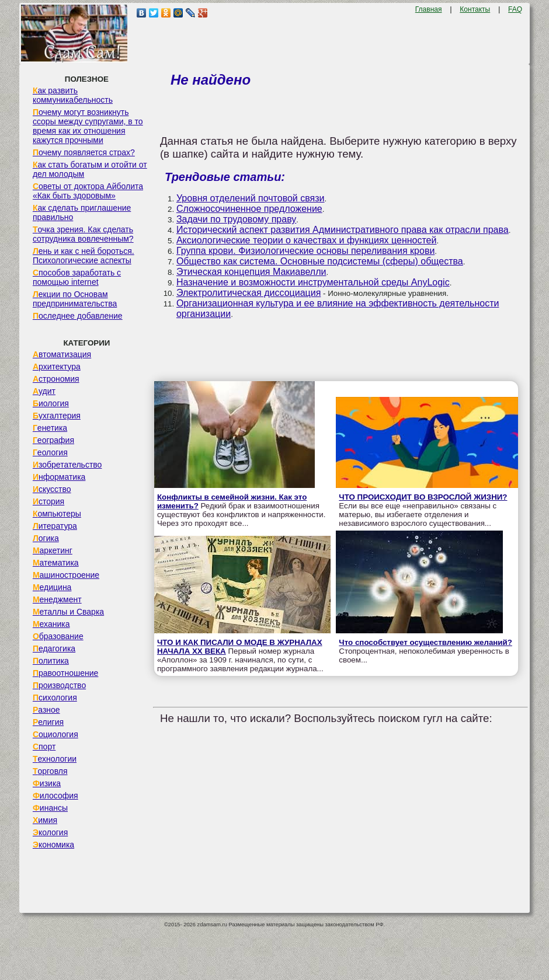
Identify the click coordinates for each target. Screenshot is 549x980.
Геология (50, 452)
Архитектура (57, 367)
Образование (58, 636)
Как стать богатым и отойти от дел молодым (90, 169)
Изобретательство (67, 465)
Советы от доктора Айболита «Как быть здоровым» (88, 191)
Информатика (59, 477)
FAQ (515, 9)
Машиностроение (66, 575)
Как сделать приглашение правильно (82, 212)
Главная (429, 9)
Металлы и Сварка (68, 612)
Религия (48, 722)
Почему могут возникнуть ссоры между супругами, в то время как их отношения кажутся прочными (88, 126)
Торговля (50, 771)
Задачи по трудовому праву (236, 219)
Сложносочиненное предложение (249, 209)
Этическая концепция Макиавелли (251, 272)
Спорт (44, 747)
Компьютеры (57, 514)
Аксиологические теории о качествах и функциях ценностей (307, 240)
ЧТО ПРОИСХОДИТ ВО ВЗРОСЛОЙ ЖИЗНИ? (423, 497)
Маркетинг (53, 550)
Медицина (52, 587)
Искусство (52, 489)
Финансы (50, 808)
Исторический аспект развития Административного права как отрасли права (343, 230)
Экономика (53, 845)
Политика (51, 661)
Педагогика (54, 648)
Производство (59, 685)
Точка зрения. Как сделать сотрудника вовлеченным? (83, 234)
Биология (51, 403)
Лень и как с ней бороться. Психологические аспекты (84, 256)
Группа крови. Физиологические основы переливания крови (305, 251)
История (48, 501)
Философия (55, 796)
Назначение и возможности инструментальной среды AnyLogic (313, 282)
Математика (56, 563)
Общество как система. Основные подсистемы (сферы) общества (320, 261)
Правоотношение (65, 673)
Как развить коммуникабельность (73, 95)
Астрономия (56, 379)
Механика (51, 624)
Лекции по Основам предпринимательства (75, 299)
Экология (50, 832)
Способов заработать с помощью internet (77, 277)
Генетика (50, 428)
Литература (55, 526)
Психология (55, 697)
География (53, 440)
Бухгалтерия (57, 416)
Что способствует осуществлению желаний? (425, 642)
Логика (46, 538)
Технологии (55, 759)
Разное (46, 710)
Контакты (475, 9)
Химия (45, 820)
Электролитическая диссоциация (249, 293)
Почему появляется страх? (84, 152)
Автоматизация (62, 354)
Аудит (44, 391)
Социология (55, 734)
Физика (47, 783)
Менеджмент (57, 599)
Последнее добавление (78, 316)
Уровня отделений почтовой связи (251, 198)
